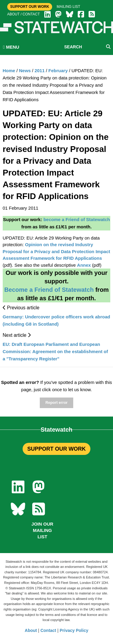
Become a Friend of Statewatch (49, 290)
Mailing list (68, 7)
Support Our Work (30, 7)
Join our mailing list (42, 530)
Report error (56, 403)
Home (9, 71)
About (31, 630)
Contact (48, 630)
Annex (84, 265)
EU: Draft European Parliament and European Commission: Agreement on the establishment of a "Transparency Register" (55, 351)
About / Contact (24, 14)
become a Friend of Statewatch (77, 219)
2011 (40, 71)
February (58, 71)
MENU (11, 47)
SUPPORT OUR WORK (56, 449)
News (25, 71)
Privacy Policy (74, 630)
